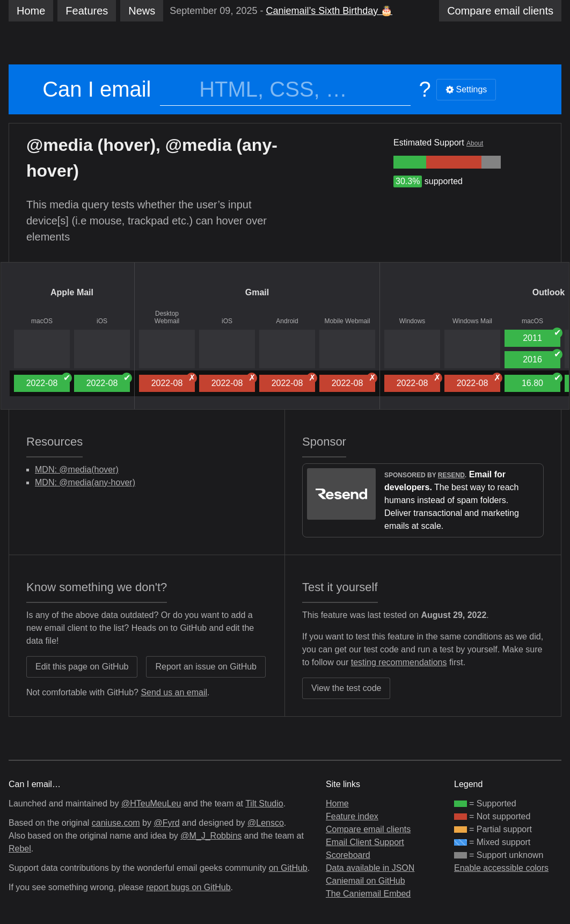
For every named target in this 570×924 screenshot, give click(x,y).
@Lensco (266, 823)
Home (31, 11)
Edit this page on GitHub (82, 667)
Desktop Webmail (167, 317)
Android (287, 321)
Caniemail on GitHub (366, 881)
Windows (412, 321)
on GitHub (288, 868)
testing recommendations (399, 662)
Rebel (20, 849)
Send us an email (174, 692)
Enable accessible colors (501, 868)
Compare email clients (368, 829)
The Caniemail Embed (368, 894)
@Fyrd (166, 823)
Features (87, 11)
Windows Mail (472, 321)
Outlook (549, 292)
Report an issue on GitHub (206, 667)
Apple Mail (72, 292)
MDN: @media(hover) (77, 470)
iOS (102, 321)
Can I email (97, 89)
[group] (410, 162)
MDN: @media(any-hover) (85, 482)
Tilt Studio (264, 803)
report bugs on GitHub (188, 887)
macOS (42, 321)
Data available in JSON (370, 868)
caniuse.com (116, 823)
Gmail (257, 292)
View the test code (346, 688)
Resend (451, 475)
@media (60, 145)
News (142, 11)
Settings (466, 89)
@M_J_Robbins (211, 836)
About (475, 143)
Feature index (352, 816)
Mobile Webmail (347, 321)
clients (500, 11)
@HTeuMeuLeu (151, 803)
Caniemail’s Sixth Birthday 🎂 (329, 11)
